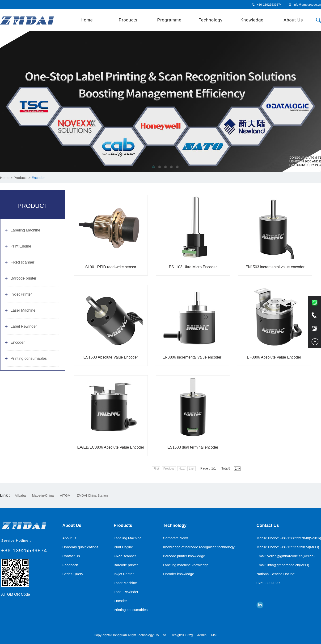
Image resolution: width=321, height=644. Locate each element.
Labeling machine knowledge (186, 565)
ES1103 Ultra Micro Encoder (193, 267)
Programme (169, 20)
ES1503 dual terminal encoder (193, 447)
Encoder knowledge (178, 574)
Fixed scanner (23, 262)
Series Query (73, 574)
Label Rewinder (24, 326)
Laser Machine (23, 310)
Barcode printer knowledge (184, 556)
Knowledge (252, 20)
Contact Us (71, 556)
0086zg (187, 635)
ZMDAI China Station (92, 495)
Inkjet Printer (21, 294)
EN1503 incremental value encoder (275, 267)
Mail (214, 635)
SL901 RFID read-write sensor (111, 267)
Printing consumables (29, 358)
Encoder (18, 342)
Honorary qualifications (80, 547)
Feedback (70, 565)
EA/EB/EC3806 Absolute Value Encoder (111, 447)
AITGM (65, 495)
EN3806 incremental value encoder (192, 357)
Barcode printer (23, 278)
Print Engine (21, 246)
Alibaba (20, 495)
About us (69, 538)
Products (128, 20)
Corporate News (176, 538)
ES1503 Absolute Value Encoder (111, 357)
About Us (293, 20)
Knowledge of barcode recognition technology (199, 547)
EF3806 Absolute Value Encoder (274, 357)
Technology (211, 20)
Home (87, 20)
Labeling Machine (25, 230)
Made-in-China (43, 495)
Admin (202, 635)
